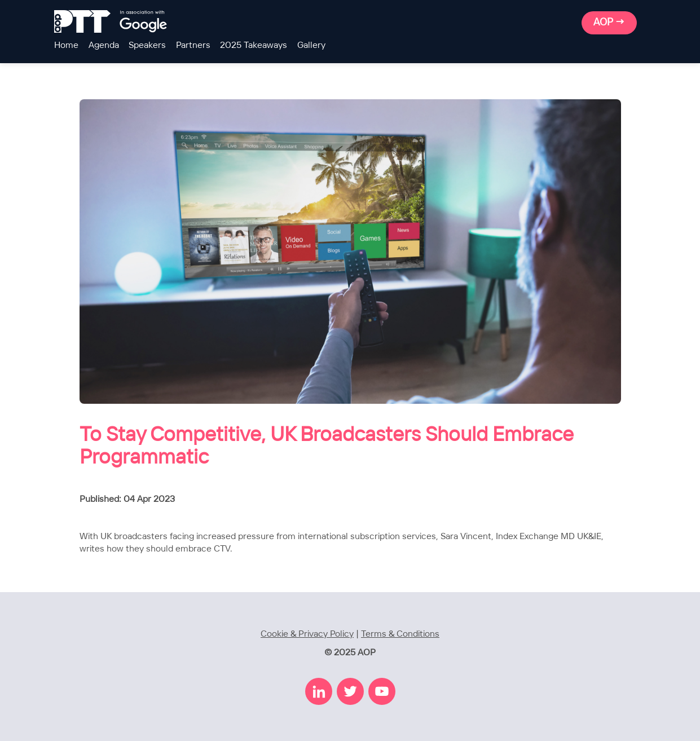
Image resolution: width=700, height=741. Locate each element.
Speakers (147, 45)
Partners (193, 45)
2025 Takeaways (254, 45)
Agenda (104, 45)
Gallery (311, 45)
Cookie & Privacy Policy (307, 634)
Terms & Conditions (400, 634)
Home (66, 45)
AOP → (609, 23)
